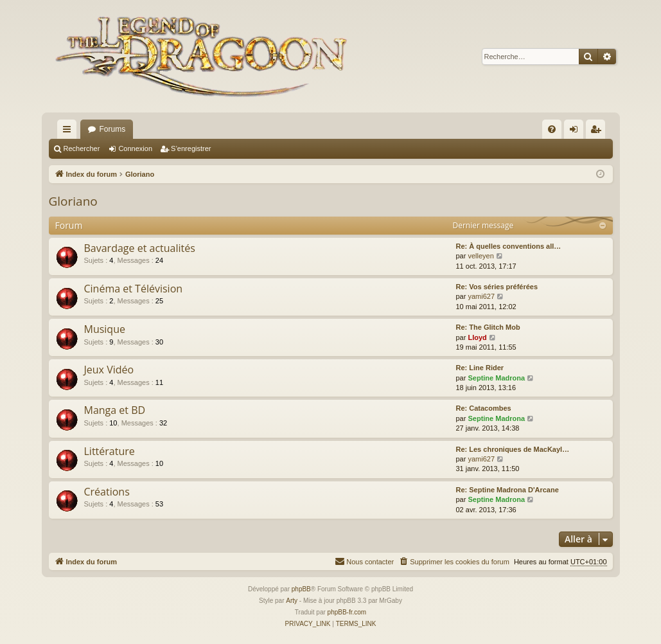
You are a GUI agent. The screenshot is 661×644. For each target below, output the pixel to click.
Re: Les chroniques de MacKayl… (513, 449)
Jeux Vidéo (109, 370)
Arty (292, 601)
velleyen (480, 256)
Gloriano (73, 201)
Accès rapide (69, 132)
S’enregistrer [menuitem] (598, 132)
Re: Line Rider (480, 368)
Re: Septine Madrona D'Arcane (507, 490)
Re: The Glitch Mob (488, 327)
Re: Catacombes (484, 408)
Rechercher (82, 148)
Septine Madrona (496, 378)
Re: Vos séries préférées (497, 287)
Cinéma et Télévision (134, 289)
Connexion (135, 148)
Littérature (110, 451)
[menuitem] (552, 129)
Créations (107, 492)
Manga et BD (115, 410)
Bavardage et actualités (140, 248)
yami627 (481, 296)
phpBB (301, 589)
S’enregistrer (191, 148)
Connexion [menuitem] (576, 132)
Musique (105, 329)
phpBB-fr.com (347, 612)
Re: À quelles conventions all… (509, 246)
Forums (113, 129)
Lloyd (477, 337)
